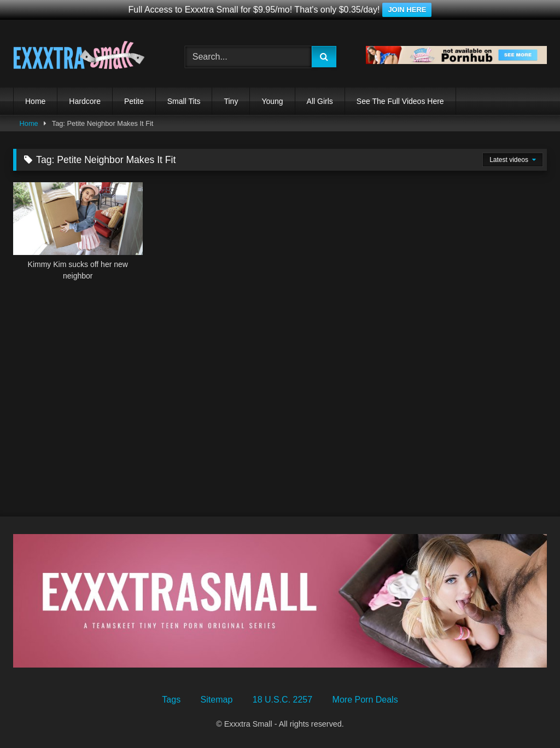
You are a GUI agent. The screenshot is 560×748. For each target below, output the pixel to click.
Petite (134, 101)
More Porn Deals (365, 700)
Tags (171, 700)
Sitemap (217, 700)
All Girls (320, 101)
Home (35, 101)
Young (272, 101)
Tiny (231, 101)
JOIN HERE (407, 10)
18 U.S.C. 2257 (282, 700)
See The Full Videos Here (400, 101)
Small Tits (184, 101)
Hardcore (85, 101)
